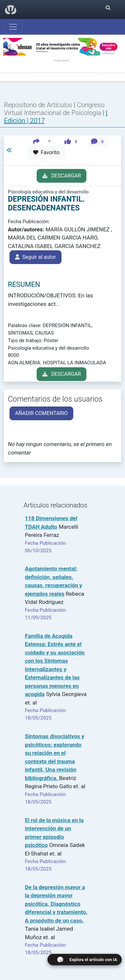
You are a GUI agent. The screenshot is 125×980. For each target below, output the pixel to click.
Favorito (46, 152)
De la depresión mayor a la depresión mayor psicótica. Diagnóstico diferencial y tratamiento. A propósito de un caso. (56, 904)
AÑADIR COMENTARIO (41, 413)
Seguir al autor (36, 257)
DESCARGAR (62, 176)
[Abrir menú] (13, 27)
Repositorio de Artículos (38, 105)
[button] (42, 142)
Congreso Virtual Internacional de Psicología (54, 109)
